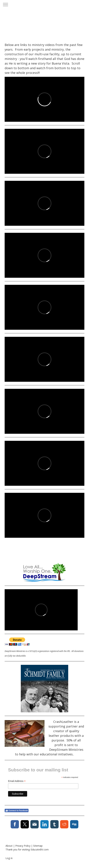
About (9, 846)
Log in (9, 858)
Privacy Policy (23, 846)
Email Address (17, 781)
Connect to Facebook (17, 810)
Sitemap (38, 846)
